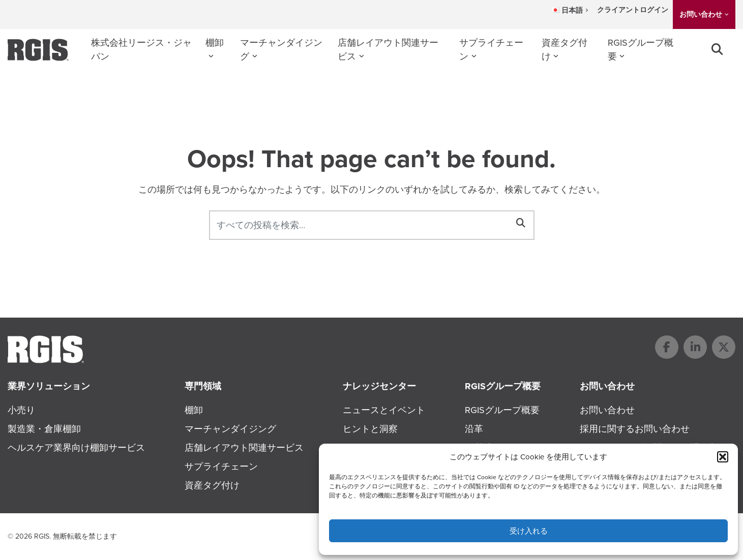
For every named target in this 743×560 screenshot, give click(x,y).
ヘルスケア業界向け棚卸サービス (76, 448)
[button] (723, 457)
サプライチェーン (491, 50)
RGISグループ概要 (641, 50)
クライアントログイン (633, 10)
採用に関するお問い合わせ (635, 429)
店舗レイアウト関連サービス (388, 50)
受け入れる (529, 531)
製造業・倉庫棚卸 (44, 429)
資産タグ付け (564, 50)
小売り (21, 410)
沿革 (474, 429)
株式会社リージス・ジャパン (141, 50)
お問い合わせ (701, 14)
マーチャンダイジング (281, 50)
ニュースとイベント (384, 410)
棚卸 (215, 43)
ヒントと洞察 (370, 429)
